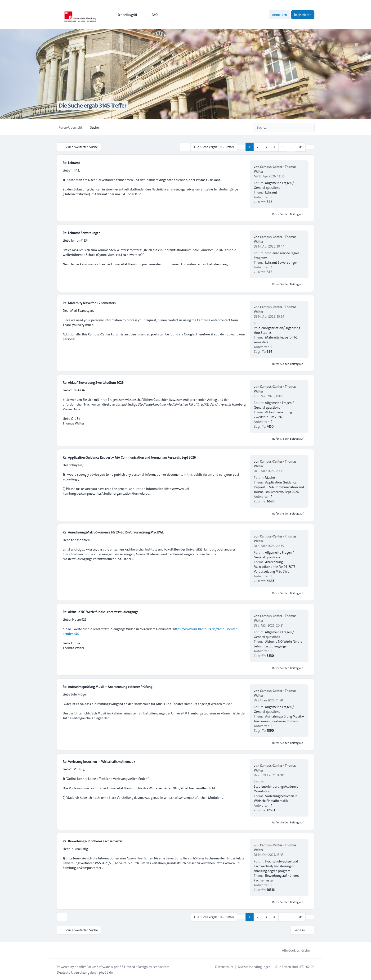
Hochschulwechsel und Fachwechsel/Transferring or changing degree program (276, 866)
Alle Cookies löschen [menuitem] (294, 950)
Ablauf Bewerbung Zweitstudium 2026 (273, 414)
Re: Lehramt (71, 163)
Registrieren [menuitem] (303, 15)
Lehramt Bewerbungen (281, 262)
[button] (310, 147)
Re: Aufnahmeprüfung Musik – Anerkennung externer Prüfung (107, 686)
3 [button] (266, 147)
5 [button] (283, 147)
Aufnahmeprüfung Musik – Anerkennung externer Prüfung (279, 718)
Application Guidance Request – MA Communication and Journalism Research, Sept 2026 (279, 487)
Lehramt (271, 192)
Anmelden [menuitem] (279, 15)
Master (270, 477)
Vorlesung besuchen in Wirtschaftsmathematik (276, 798)
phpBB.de (106, 972)
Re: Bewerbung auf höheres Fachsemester (93, 841)
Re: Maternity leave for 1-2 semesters (89, 303)
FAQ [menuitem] (152, 15)
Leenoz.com (161, 966)
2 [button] (258, 147)
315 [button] (300, 147)
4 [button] (274, 147)
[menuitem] (125, 15)
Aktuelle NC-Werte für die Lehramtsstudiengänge (278, 644)
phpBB (79, 966)
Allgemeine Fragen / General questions (274, 185)
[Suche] (301, 127)
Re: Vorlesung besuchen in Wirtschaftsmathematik (99, 761)
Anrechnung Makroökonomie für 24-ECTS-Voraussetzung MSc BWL (275, 566)
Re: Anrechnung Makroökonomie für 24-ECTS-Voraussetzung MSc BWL (113, 532)
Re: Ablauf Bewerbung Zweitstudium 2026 (93, 382)
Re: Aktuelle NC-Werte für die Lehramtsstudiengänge (101, 612)
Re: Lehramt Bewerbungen (82, 233)
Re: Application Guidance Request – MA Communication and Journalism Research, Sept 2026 (129, 457)
